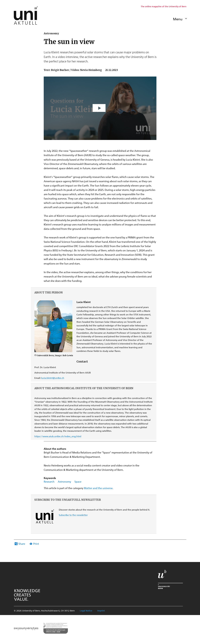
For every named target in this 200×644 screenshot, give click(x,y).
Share (22, 544)
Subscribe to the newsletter (73, 515)
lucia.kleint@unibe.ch (53, 378)
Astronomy (64, 481)
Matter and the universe (98, 488)
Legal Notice (86, 611)
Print (36, 544)
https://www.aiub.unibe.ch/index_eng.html (58, 436)
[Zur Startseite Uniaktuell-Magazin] (26, 15)
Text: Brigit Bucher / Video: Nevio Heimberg (73, 70)
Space (78, 481)
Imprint (101, 611)
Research (49, 481)
